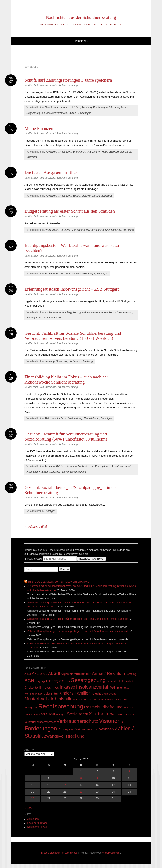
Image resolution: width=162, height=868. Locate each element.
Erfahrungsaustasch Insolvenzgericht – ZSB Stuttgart (72, 289)
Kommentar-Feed (37, 827)
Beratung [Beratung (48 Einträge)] (131, 674)
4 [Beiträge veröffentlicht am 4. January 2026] (129, 771)
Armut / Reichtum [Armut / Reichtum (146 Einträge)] (108, 673)
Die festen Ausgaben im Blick (51, 172)
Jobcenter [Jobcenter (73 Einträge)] (51, 693)
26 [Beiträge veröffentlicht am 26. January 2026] (33, 798)
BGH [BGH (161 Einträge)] (29, 680)
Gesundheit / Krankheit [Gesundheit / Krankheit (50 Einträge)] (120, 681)
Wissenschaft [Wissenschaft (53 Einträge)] (90, 729)
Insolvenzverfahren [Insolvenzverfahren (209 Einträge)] (96, 687)
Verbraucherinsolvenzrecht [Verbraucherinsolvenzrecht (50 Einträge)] (40, 722)
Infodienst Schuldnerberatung (61, 85)
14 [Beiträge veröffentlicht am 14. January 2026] (65, 785)
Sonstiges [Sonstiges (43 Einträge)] (61, 715)
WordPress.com (111, 853)
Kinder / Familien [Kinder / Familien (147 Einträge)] (75, 693)
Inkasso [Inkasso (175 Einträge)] (67, 687)
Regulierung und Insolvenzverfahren (47, 113)
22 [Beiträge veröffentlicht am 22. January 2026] (81, 792)
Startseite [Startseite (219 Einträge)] (99, 714)
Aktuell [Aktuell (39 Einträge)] (28, 674)
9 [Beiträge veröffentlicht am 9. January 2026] (97, 778)
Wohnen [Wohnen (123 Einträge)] (107, 729)
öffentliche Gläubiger (84, 274)
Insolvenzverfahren (55, 312)
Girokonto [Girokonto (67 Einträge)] (31, 688)
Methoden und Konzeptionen (88, 230)
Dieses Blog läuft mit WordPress (59, 853)
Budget (77, 196)
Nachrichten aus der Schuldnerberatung (81, 17)
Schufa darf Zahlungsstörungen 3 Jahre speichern (68, 80)
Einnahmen (79, 152)
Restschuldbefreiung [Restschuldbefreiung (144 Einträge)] (103, 707)
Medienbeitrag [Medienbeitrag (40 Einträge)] (109, 694)
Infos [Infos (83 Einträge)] (55, 687)
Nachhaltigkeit (113, 230)
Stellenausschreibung (81, 361)
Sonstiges (86, 113)
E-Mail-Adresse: (51, 559)
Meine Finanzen (39, 128)
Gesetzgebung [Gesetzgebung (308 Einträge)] (88, 680)
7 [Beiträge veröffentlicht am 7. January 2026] (65, 778)
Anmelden (33, 819)
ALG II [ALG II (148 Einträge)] (54, 673)
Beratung (87, 108)
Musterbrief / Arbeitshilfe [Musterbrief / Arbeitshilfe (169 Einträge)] (49, 699)
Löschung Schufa (119, 108)
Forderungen (100, 108)
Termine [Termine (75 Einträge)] (116, 714)
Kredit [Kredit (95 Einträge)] (96, 693)
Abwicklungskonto (54, 108)
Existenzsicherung (66, 467)
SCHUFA (74, 113)
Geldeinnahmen (91, 196)
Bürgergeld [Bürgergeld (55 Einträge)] (42, 681)
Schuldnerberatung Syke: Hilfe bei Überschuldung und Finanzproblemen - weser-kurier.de (78, 619)
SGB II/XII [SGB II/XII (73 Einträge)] (48, 714)
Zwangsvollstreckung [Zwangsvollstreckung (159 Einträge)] (64, 736)
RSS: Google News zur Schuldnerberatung (59, 582)
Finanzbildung (91, 418)
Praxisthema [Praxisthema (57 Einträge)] (92, 699)
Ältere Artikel (36, 526)
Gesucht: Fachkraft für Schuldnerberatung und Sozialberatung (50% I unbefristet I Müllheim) (66, 437)
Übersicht (32, 157)
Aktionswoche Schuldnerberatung (63, 418)
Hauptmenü (81, 41)
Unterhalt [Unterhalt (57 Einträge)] (128, 714)
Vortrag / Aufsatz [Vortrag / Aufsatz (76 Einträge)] (70, 729)
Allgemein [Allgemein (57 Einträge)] (67, 674)
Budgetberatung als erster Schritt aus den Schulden (70, 211)
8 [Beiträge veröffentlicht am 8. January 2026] (81, 778)
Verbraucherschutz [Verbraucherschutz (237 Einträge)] (77, 721)
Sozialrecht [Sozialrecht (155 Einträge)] (78, 714)
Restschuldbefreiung (121, 312)
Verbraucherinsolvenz (51, 318)
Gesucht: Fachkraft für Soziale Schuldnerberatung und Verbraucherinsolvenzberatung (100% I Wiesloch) (73, 336)
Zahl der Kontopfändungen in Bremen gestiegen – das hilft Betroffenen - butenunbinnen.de (78, 631)
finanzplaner (94, 152)
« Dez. (28, 808)
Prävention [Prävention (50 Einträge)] (107, 700)
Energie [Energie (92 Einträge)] (55, 681)
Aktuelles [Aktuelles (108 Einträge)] (40, 674)
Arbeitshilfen (73, 108)
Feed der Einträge (37, 823)
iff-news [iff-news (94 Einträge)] (45, 687)
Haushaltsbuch (110, 152)
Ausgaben (65, 152)
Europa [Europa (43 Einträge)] (66, 681)
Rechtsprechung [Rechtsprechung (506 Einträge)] (61, 706)
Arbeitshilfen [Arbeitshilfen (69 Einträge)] (83, 674)
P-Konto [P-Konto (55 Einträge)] (78, 699)
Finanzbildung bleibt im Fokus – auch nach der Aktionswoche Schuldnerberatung (66, 379)
